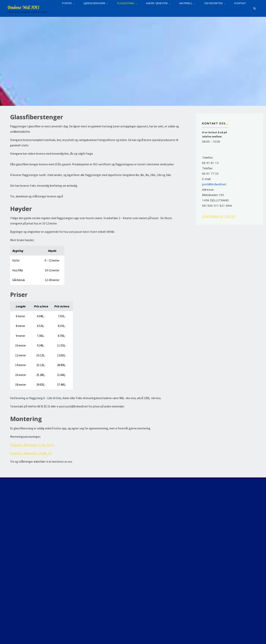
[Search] (255, 8)
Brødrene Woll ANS (23, 8)
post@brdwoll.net (214, 184)
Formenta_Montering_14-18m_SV (31, 453)
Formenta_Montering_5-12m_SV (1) (32, 445)
